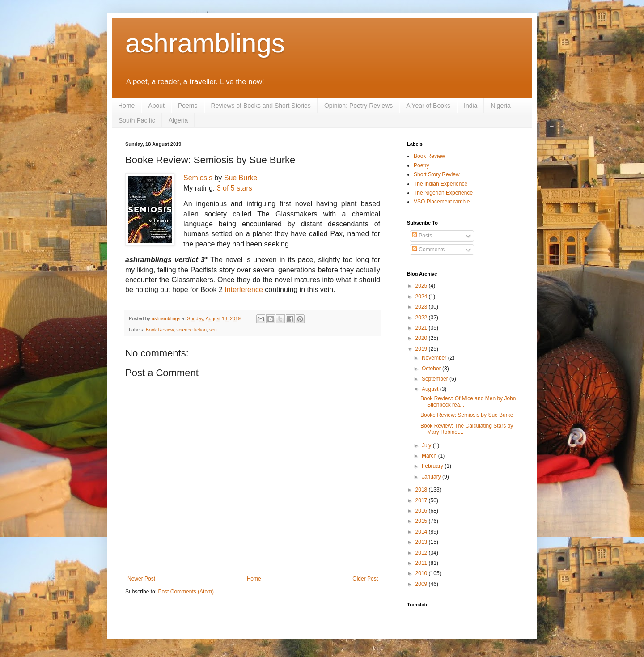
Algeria (178, 120)
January (432, 477)
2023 (422, 307)
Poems (188, 106)
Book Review (160, 330)
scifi (214, 330)
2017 (422, 500)
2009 (422, 584)
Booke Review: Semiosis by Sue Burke (467, 415)
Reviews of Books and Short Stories (261, 106)
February (433, 466)
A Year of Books (428, 106)
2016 (422, 511)
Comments (428, 250)
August (431, 389)
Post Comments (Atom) (186, 592)
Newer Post (141, 579)
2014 (422, 532)
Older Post (365, 579)
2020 (422, 338)
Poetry (422, 165)
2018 (422, 490)
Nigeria (500, 106)
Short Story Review (437, 174)
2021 (422, 328)
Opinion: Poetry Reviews (358, 106)
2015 (422, 521)
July (427, 445)
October (432, 369)
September (436, 379)
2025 (422, 286)
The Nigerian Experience (443, 193)
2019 (422, 349)
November (435, 358)
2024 (422, 297)
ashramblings (205, 43)
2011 (422, 563)
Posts (422, 236)
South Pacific (137, 120)
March (430, 456)
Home (126, 106)
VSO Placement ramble (442, 202)
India (470, 106)
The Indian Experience (441, 184)
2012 (422, 553)
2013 (422, 542)
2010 (422, 573)
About (156, 106)
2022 (422, 318)
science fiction (191, 330)
